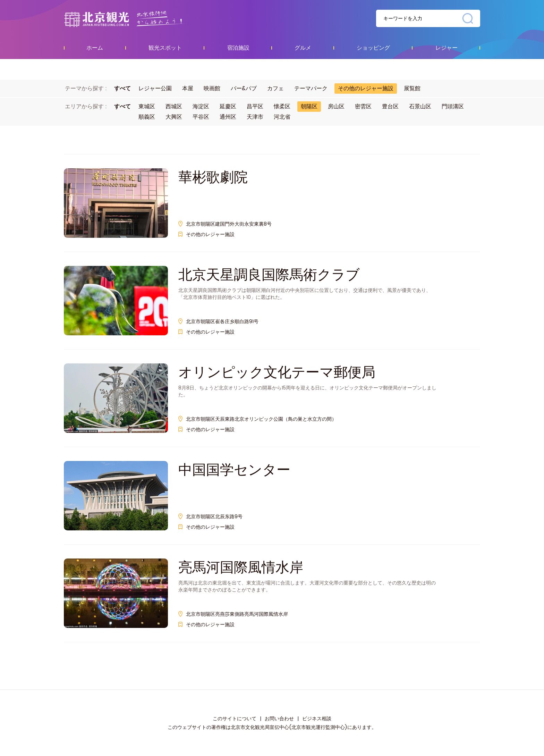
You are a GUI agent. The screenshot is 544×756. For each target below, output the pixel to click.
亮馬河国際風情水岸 (241, 567)
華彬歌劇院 (213, 177)
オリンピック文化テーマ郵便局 (277, 372)
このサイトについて (235, 719)
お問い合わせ (279, 719)
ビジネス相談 (317, 719)
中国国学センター (234, 470)
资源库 (139, 19)
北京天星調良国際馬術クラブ (269, 275)
